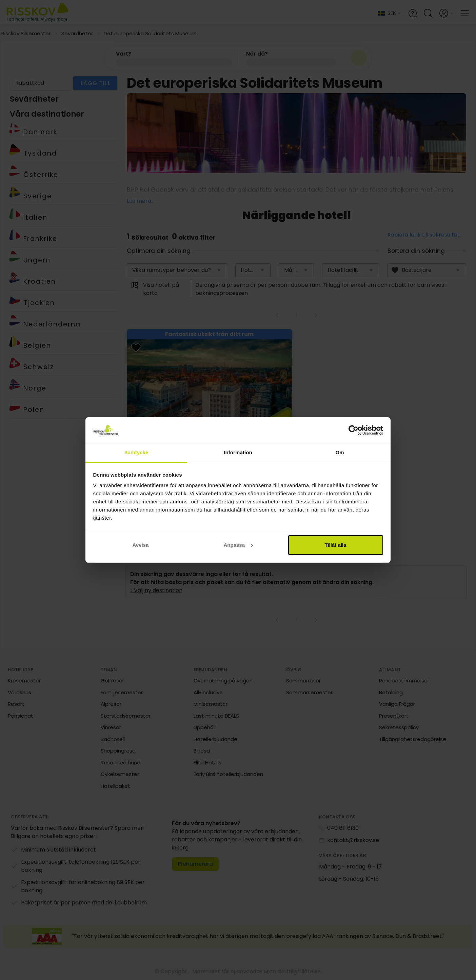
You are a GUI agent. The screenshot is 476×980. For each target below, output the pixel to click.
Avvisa (141, 545)
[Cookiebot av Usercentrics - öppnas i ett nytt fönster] (353, 430)
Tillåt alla (336, 545)
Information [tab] (238, 452)
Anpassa (238, 545)
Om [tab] (340, 452)
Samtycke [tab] (136, 452)
